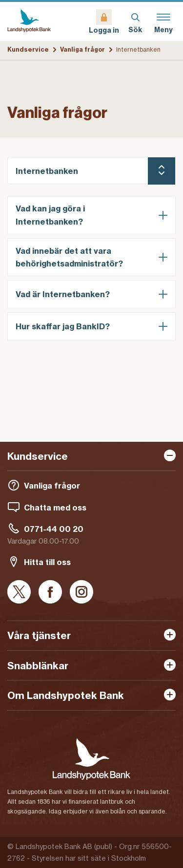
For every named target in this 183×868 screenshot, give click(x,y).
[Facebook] (50, 593)
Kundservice (28, 49)
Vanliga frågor (82, 49)
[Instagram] (81, 593)
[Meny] (163, 21)
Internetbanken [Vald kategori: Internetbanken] (47, 171)
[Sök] (135, 21)
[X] (19, 593)
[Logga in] (104, 21)
